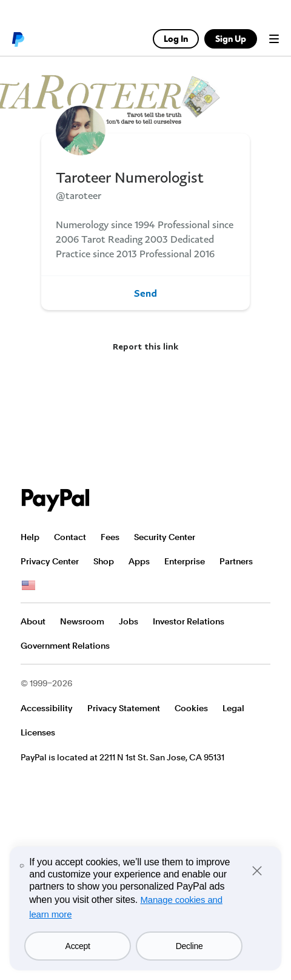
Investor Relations (189, 621)
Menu (274, 39)
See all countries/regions (28, 586)
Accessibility (47, 708)
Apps (139, 561)
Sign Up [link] (231, 39)
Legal (233, 708)
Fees (110, 537)
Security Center (165, 537)
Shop (104, 561)
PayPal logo (18, 39)
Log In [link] (176, 39)
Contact (70, 537)
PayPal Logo (56, 500)
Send (145, 293)
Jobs (129, 621)
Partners (236, 561)
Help (30, 537)
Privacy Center (50, 561)
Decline (189, 946)
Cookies (191, 708)
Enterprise (185, 561)
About (33, 621)
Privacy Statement (124, 708)
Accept (78, 946)
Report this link (145, 346)
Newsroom (82, 621)
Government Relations (65, 646)
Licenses (38, 732)
